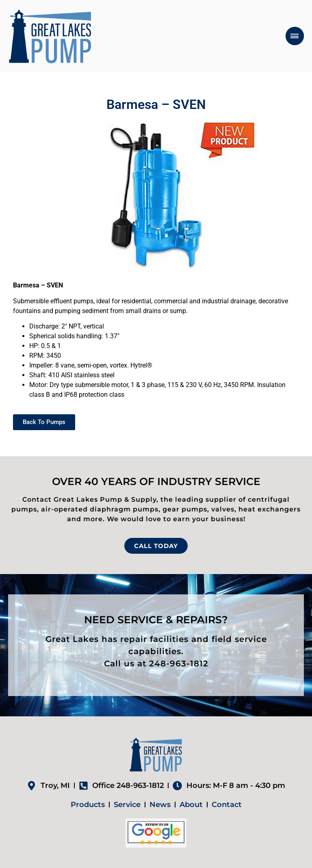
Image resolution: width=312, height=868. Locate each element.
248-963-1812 (179, 664)
